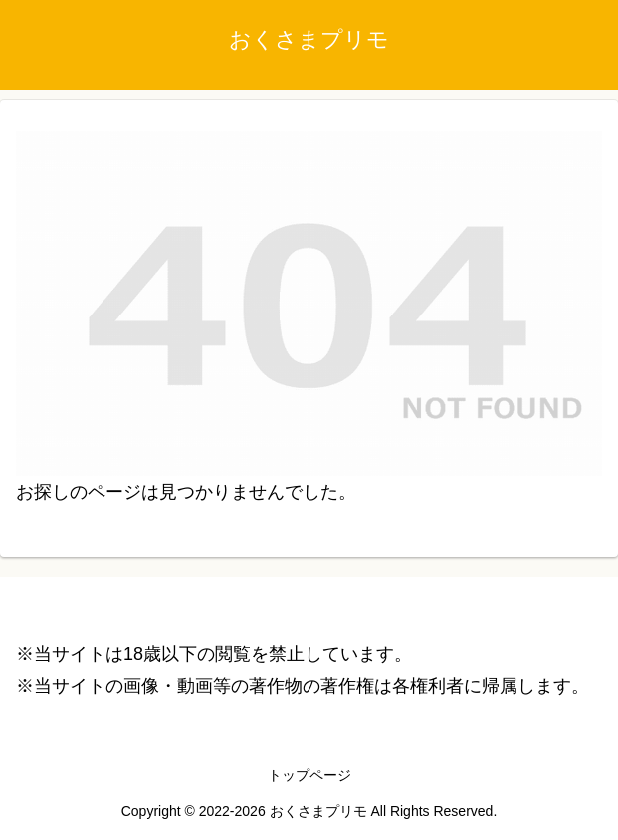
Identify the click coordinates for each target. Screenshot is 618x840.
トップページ (309, 775)
